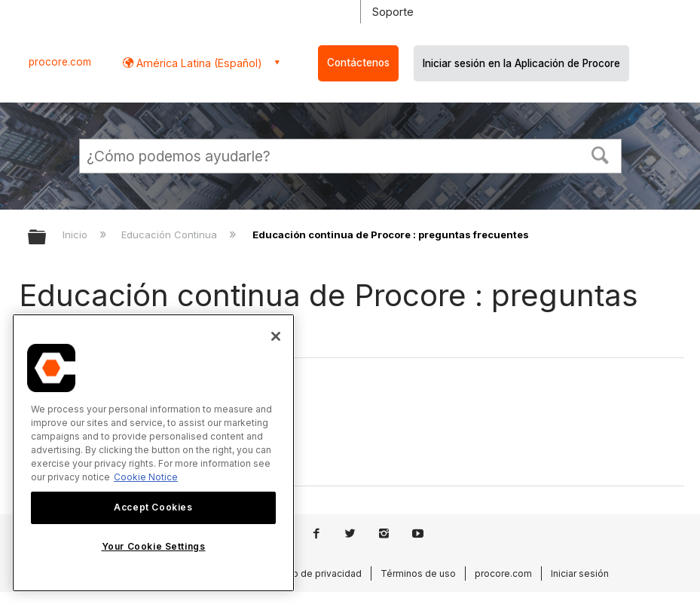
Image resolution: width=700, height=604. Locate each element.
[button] (600, 154)
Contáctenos (358, 63)
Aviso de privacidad (318, 573)
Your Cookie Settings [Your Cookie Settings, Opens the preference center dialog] (154, 546)
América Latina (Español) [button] (198, 63)
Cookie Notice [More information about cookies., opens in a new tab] (146, 477)
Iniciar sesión (580, 573)
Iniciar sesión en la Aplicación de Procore (521, 63)
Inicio (76, 235)
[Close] (276, 336)
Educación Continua (171, 235)
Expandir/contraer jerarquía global (47, 238)
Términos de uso (418, 573)
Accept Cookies (153, 507)
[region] (153, 453)
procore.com (60, 62)
